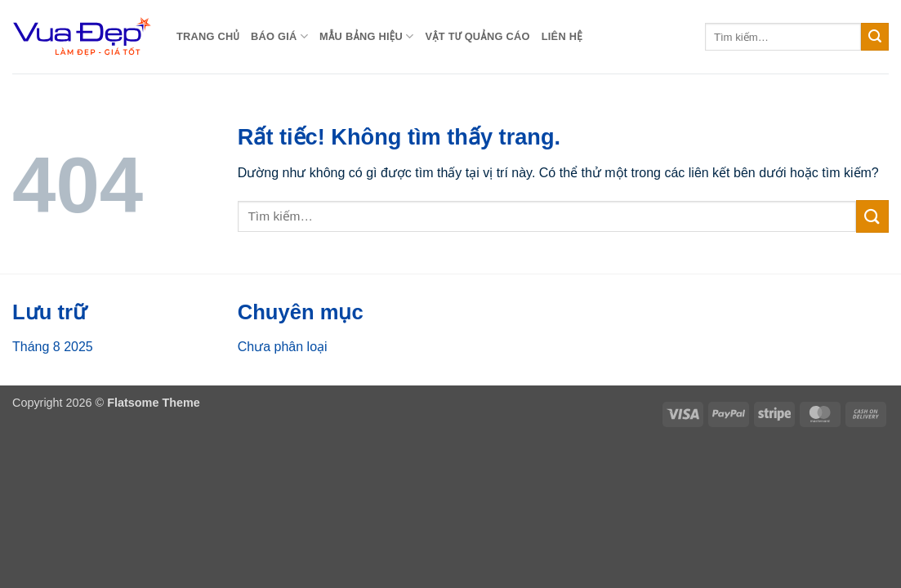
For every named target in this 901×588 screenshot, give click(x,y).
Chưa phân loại (283, 347)
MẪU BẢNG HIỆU (366, 36)
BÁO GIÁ (279, 36)
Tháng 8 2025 (53, 347)
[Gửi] (875, 37)
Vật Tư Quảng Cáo (477, 36)
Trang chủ (208, 36)
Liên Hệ (562, 36)
